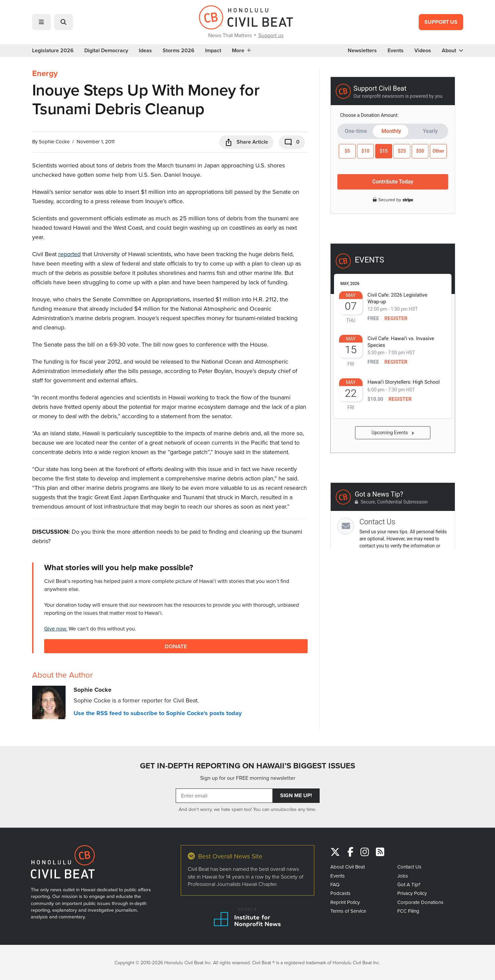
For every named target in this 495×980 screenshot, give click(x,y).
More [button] (241, 51)
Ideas (145, 51)
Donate (176, 646)
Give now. (56, 628)
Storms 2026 (179, 51)
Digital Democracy (106, 51)
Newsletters (362, 51)
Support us (271, 35)
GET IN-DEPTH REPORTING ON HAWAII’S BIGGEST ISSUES (247, 766)
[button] (42, 22)
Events (396, 51)
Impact (213, 51)
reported (69, 254)
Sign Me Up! (296, 795)
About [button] (452, 51)
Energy (45, 73)
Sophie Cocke (54, 141)
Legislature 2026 (53, 51)
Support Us (441, 22)
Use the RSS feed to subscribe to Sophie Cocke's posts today (158, 713)
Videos (423, 51)
